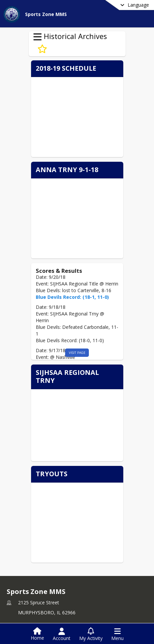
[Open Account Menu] (62, 634)
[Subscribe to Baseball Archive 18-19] (42, 49)
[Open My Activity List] (91, 634)
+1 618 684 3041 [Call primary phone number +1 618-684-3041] (36, 597)
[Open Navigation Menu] (117, 634)
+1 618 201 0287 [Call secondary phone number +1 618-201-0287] (36, 607)
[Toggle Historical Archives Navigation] (38, 37)
